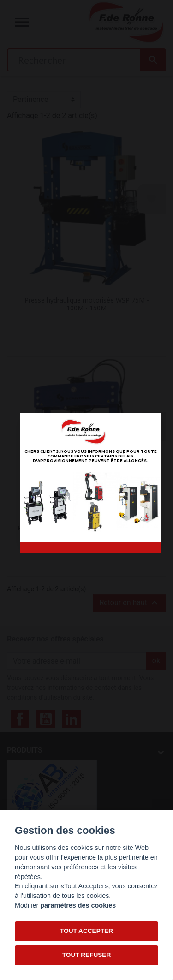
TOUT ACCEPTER (86, 931)
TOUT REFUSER (86, 955)
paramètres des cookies (78, 905)
